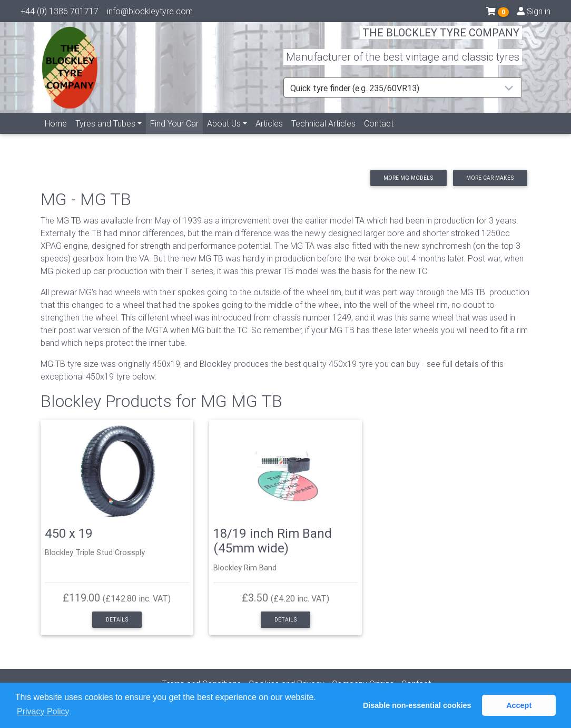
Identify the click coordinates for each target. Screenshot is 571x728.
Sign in (534, 13)
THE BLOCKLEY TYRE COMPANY (441, 39)
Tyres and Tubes (105, 135)
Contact (379, 135)
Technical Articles (323, 135)
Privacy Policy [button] (43, 711)
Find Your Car (176, 135)
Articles (269, 135)
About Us (224, 135)
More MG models (408, 178)
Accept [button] (519, 705)
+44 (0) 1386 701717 (60, 13)
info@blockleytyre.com (150, 13)
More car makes (490, 178)
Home (56, 135)
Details (117, 620)
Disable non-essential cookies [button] (417, 705)
